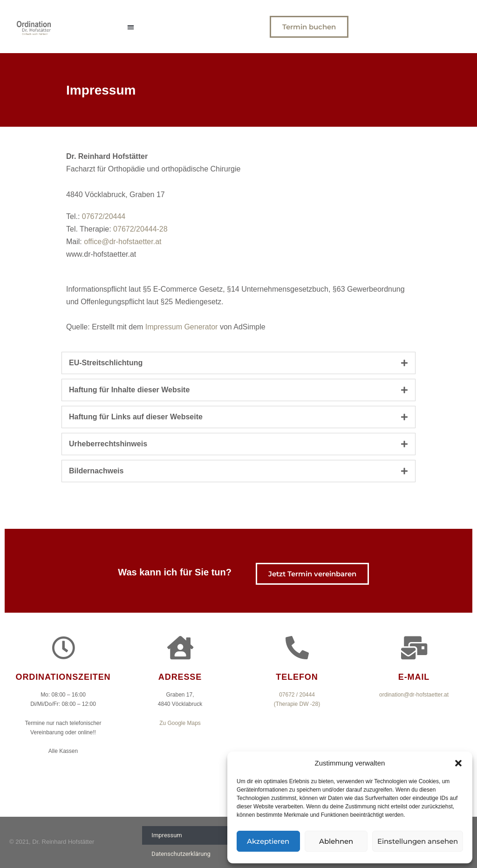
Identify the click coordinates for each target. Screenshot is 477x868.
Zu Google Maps (180, 723)
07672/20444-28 (140, 229)
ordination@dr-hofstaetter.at (414, 695)
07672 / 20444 (297, 695)
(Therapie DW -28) (297, 704)
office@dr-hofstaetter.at (123, 242)
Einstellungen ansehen (418, 841)
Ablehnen (336, 841)
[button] (458, 763)
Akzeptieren (268, 841)
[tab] (238, 363)
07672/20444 (104, 216)
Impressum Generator (182, 327)
